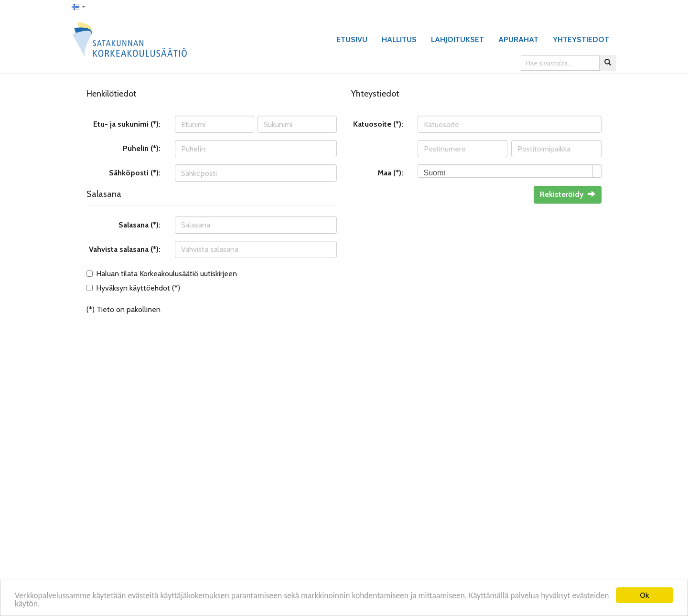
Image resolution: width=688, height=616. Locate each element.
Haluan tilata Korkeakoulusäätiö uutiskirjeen (167, 274)
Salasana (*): (140, 225)
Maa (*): (390, 173)
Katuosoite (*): (378, 124)
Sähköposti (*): (135, 173)
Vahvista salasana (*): (125, 249)
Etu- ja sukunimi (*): (127, 124)
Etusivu (352, 39)
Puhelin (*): (142, 148)
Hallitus (399, 39)
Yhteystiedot (581, 39)
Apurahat (518, 39)
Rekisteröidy (568, 194)
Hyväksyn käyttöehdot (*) (138, 288)
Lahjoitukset (457, 39)
